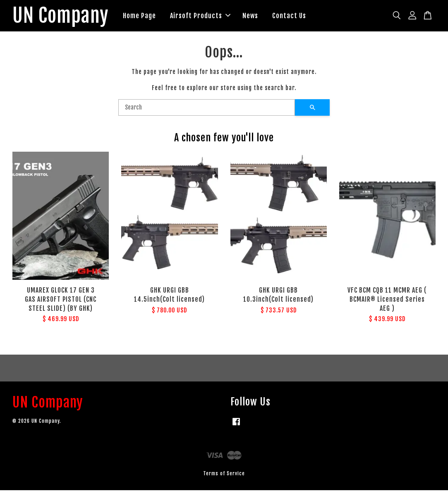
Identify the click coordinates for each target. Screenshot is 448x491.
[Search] (207, 108)
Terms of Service (224, 474)
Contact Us (292, 16)
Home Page (142, 16)
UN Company (62, 16)
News (253, 16)
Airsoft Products (203, 16)
